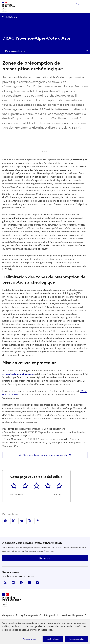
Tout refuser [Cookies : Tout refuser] (53, 639)
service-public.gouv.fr (73, 615)
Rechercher (78, 4)
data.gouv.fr (8, 615)
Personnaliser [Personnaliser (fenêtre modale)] (30, 639)
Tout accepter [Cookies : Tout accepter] (76, 639)
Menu (86, 4)
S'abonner (45, 558)
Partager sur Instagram (29, 521)
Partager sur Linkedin (21, 521)
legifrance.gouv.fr (29, 615)
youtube (37, 583)
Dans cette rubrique (45, 51)
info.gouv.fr (50, 615)
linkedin (13, 583)
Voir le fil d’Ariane (10, 17)
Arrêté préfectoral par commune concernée (43, 455)
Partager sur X (13, 521)
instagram (29, 583)
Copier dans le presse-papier (37, 521)
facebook (21, 583)
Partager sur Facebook (5, 521)
